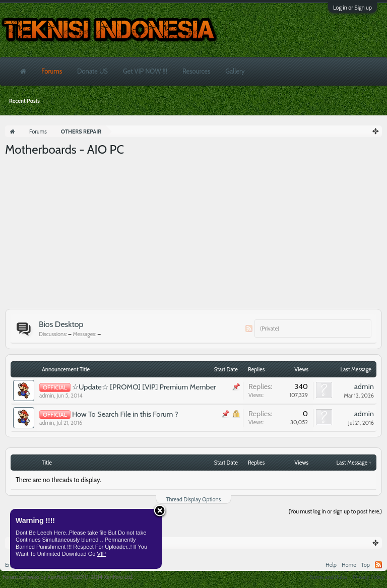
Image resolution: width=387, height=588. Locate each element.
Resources (196, 71)
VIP (101, 554)
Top (366, 565)
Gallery (235, 71)
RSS (249, 329)
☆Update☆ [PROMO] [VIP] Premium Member (144, 387)
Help (331, 565)
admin (47, 396)
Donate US (92, 71)
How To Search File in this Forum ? (125, 414)
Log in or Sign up (352, 8)
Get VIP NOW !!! (145, 71)
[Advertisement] (193, 233)
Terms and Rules (329, 577)
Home (349, 565)
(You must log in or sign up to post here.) (335, 511)
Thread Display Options (193, 499)
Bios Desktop (61, 324)
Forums (52, 71)
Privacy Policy (369, 577)
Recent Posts (24, 101)
